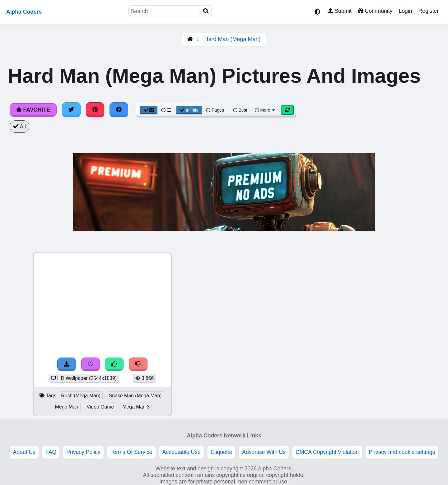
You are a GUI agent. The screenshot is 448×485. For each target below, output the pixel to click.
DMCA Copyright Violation (327, 452)
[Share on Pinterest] (95, 110)
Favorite (33, 110)
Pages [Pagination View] (215, 110)
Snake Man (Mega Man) (135, 396)
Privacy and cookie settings (402, 452)
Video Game (100, 407)
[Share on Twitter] (71, 110)
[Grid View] (149, 110)
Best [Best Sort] (240, 110)
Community (375, 11)
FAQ (51, 452)
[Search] (206, 11)
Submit (340, 11)
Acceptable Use (182, 452)
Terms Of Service (131, 452)
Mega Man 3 (136, 407)
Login (405, 11)
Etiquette (221, 452)
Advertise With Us (264, 452)
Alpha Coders (24, 12)
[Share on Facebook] (119, 110)
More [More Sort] (265, 110)
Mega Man (67, 407)
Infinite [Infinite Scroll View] (189, 110)
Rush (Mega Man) (81, 396)
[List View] (166, 110)
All (19, 127)
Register (428, 11)
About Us (24, 452)
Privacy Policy (83, 452)
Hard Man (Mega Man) (232, 39)
